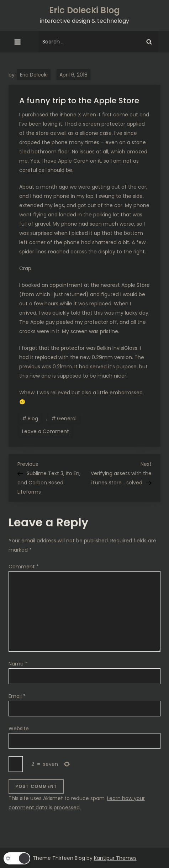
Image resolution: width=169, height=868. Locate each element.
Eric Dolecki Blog (84, 10)
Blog (33, 419)
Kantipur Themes (115, 858)
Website (19, 728)
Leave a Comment (47, 431)
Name (18, 664)
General (67, 419)
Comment (24, 567)
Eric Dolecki (34, 75)
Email (17, 696)
